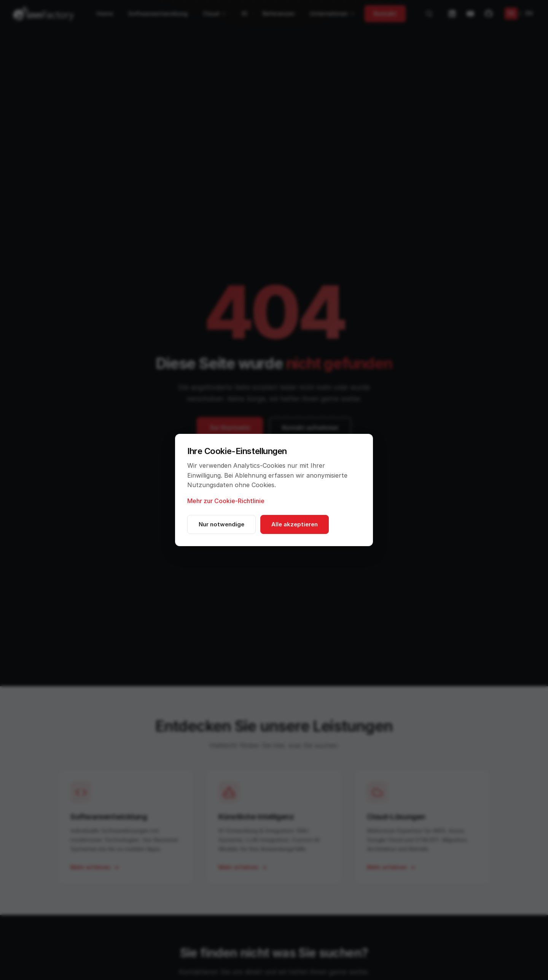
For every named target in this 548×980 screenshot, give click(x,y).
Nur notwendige (221, 524)
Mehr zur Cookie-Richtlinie (226, 501)
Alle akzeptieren (295, 524)
